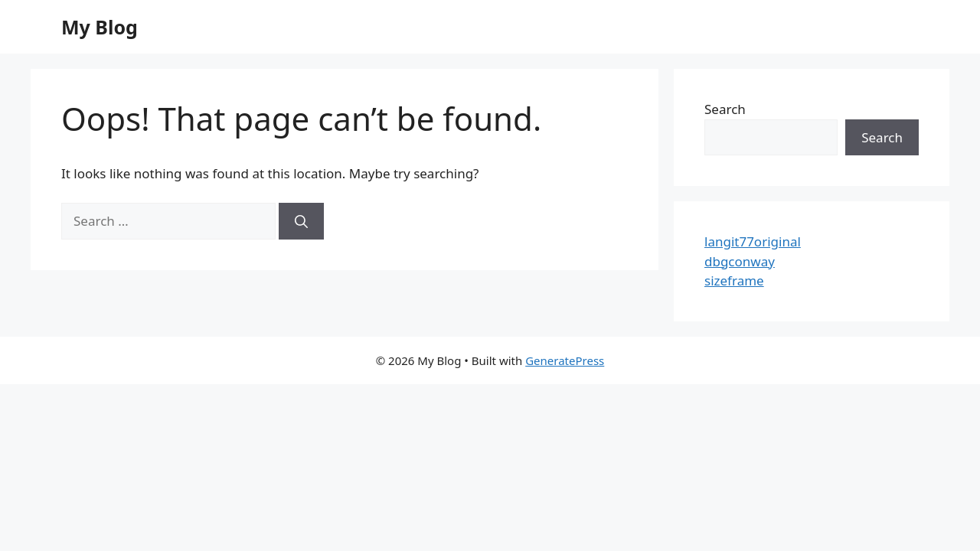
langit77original (753, 241)
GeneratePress (565, 360)
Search (725, 109)
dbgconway (740, 261)
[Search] (301, 221)
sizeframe (734, 280)
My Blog (100, 27)
